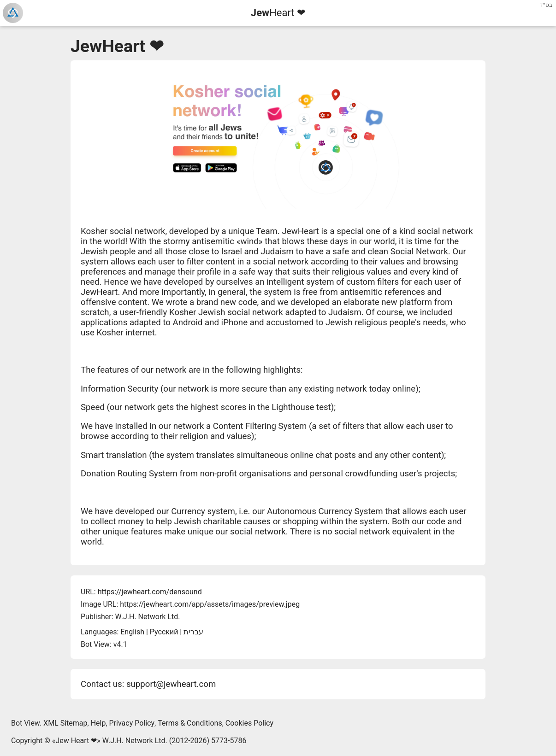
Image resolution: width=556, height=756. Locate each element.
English (132, 632)
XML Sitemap (65, 723)
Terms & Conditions (190, 723)
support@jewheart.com (171, 684)
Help (98, 723)
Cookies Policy (249, 723)
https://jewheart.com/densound (150, 592)
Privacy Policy (132, 723)
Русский (164, 632)
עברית (193, 632)
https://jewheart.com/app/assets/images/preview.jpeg (210, 604)
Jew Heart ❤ (76, 741)
